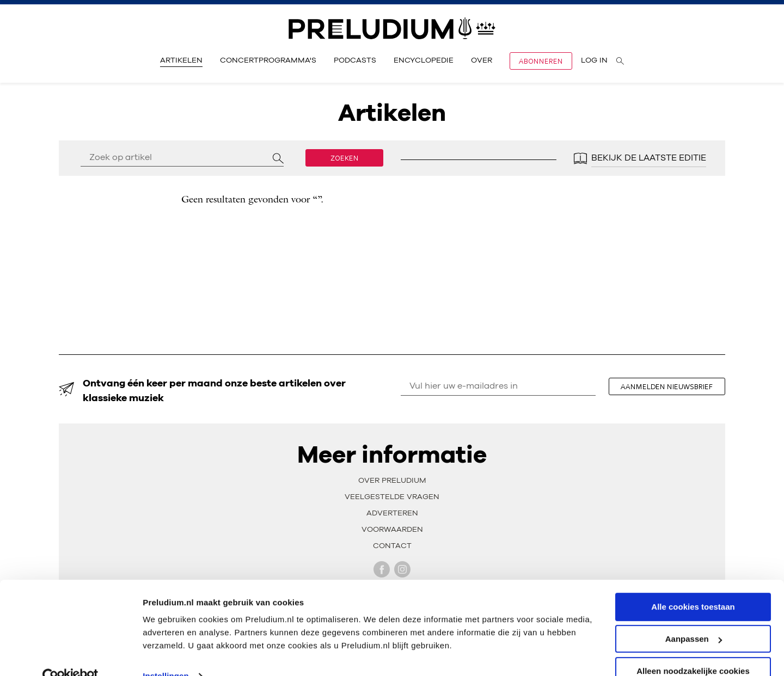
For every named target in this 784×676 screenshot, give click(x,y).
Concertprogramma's (268, 60)
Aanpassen (694, 617)
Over (482, 60)
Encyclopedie (424, 60)
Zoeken (345, 158)
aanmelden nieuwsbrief (670, 386)
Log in (594, 60)
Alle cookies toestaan (693, 585)
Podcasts (355, 60)
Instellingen (166, 654)
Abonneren (541, 61)
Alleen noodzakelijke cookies (693, 649)
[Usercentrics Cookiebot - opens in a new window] (71, 655)
